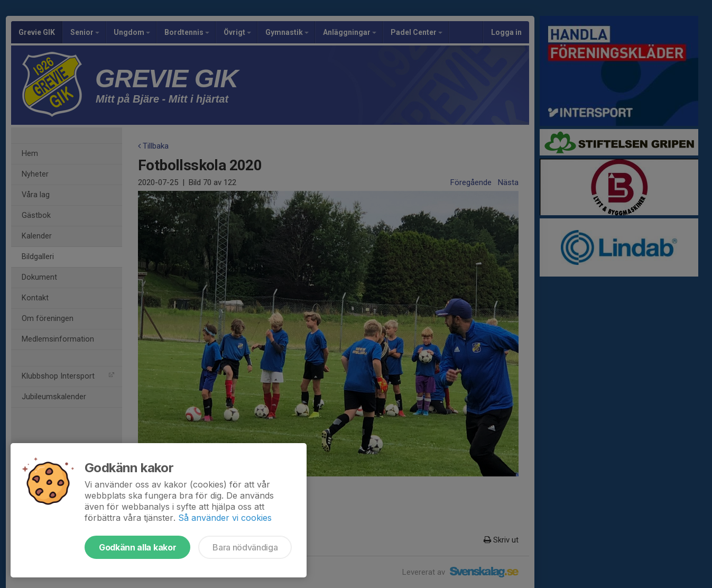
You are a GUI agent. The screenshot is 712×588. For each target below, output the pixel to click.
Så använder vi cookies (225, 518)
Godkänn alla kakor (137, 547)
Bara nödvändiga (245, 547)
